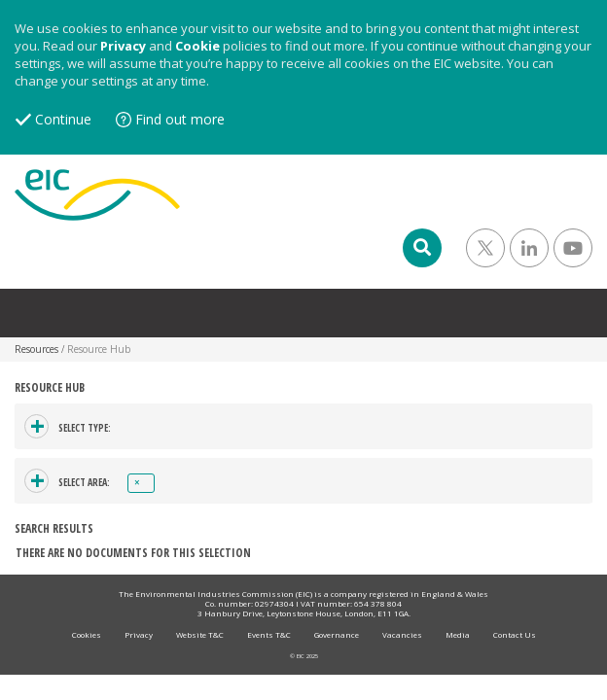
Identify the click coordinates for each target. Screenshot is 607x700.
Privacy (123, 46)
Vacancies (402, 634)
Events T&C (269, 634)
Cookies (87, 634)
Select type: (85, 428)
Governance (337, 634)
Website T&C (200, 634)
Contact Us (515, 634)
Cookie (197, 46)
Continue (63, 119)
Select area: (84, 482)
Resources (36, 349)
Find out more (180, 119)
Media (458, 634)
